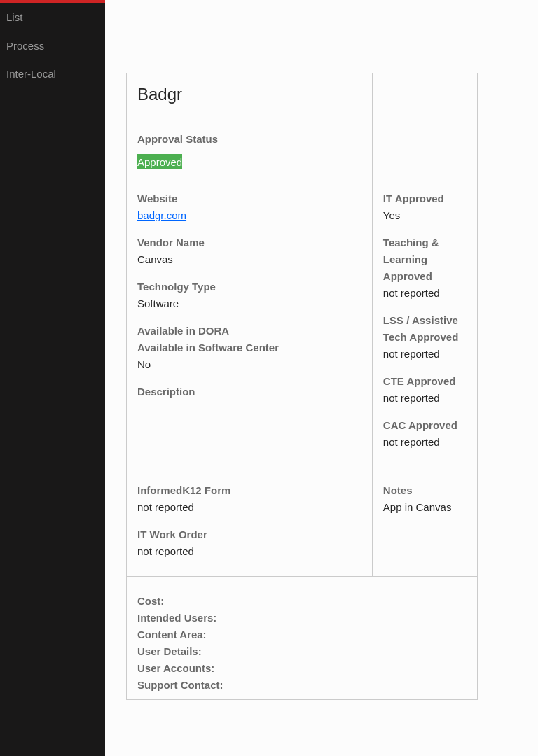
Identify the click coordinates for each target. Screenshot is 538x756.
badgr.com (162, 215)
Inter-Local (31, 74)
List (14, 17)
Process (25, 46)
